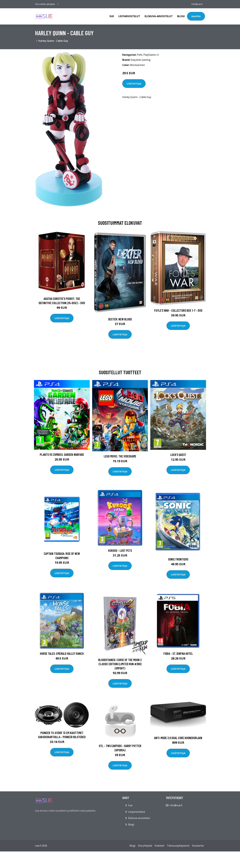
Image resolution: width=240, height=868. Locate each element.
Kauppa (196, 16)
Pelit (140, 55)
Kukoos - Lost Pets (120, 550)
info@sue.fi (197, 4)
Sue (112, 16)
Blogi (181, 16)
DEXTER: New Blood (120, 319)
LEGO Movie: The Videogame (120, 456)
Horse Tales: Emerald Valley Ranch (62, 653)
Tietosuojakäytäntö (178, 846)
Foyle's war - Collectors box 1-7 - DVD (178, 310)
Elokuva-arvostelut (159, 16)
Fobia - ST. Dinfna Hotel (178, 653)
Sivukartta (198, 846)
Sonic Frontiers (178, 559)
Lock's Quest (178, 455)
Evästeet (159, 846)
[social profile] (58, 4)
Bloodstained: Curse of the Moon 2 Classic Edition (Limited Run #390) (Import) (120, 664)
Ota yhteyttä (145, 846)
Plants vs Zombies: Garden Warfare (62, 454)
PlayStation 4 (151, 55)
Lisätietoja (134, 84)
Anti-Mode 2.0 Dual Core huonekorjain (178, 738)
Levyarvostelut (129, 16)
